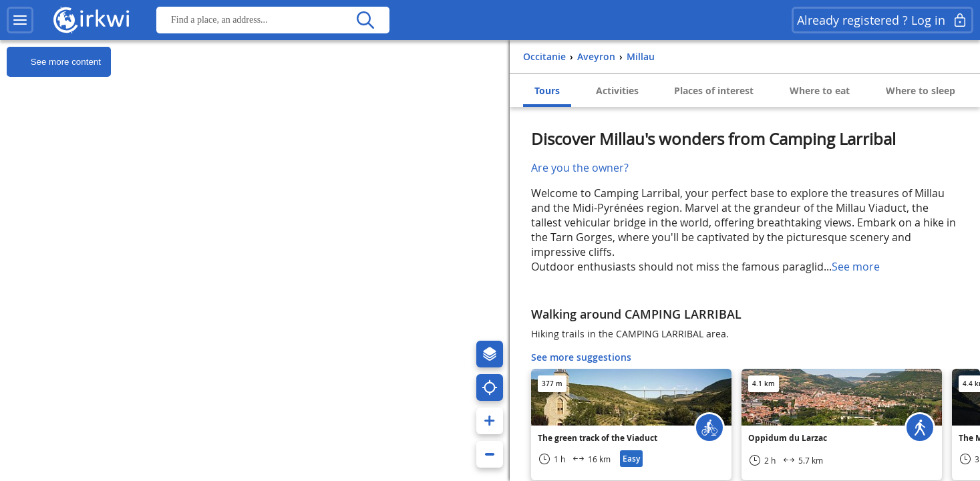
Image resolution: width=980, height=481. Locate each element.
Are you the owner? (580, 168)
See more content (54, 62)
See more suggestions (581, 357)
